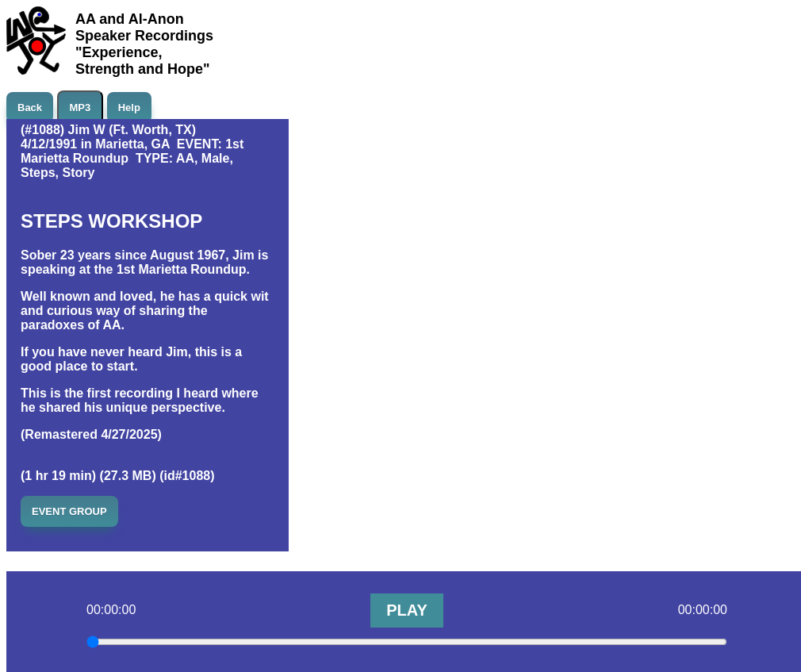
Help (129, 108)
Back (30, 108)
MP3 (80, 108)
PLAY (407, 610)
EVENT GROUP (69, 511)
